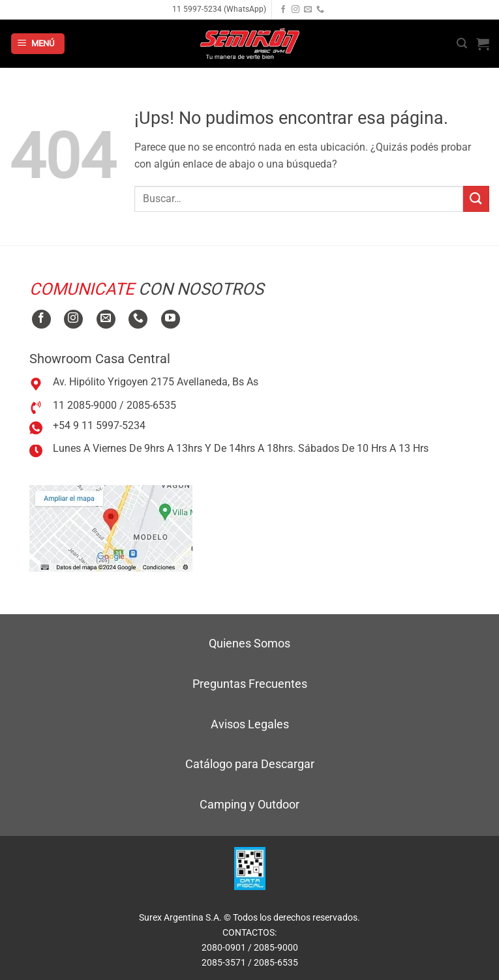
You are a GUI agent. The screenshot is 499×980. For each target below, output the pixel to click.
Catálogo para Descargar (250, 764)
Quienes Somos (249, 643)
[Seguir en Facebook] (283, 10)
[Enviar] (476, 199)
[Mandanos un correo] (308, 10)
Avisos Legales (250, 724)
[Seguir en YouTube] (171, 319)
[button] (38, 44)
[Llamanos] (320, 10)
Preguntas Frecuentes (250, 684)
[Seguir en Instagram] (295, 10)
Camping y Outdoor (249, 804)
